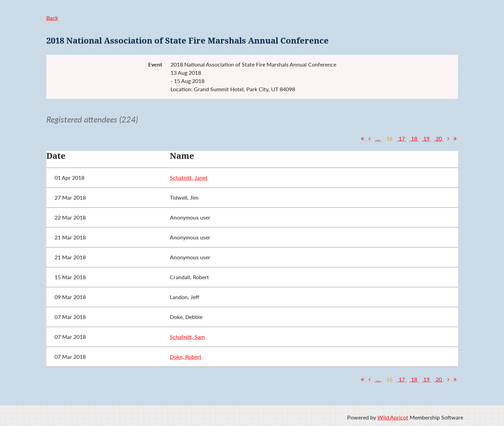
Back (52, 18)
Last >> (455, 139)
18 (414, 138)
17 (402, 138)
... (378, 138)
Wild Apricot (393, 417)
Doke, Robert (186, 357)
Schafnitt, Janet (189, 177)
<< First (363, 139)
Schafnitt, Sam (187, 337)
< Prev (370, 139)
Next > (448, 139)
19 (426, 138)
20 (439, 138)
